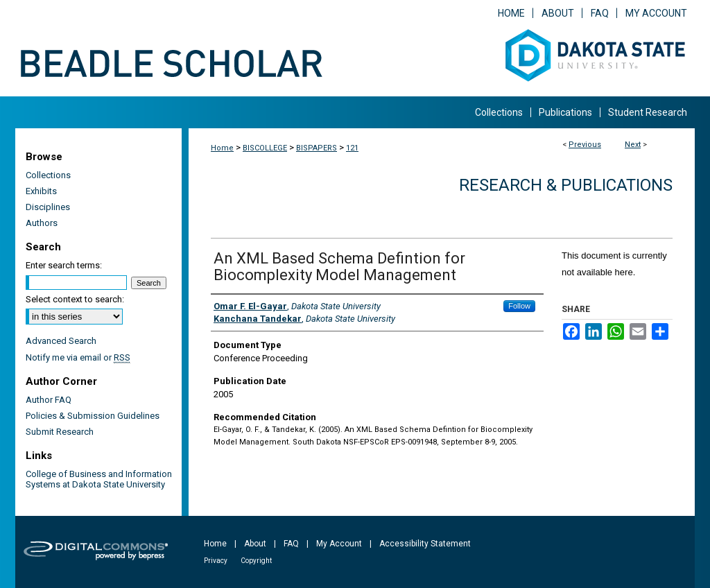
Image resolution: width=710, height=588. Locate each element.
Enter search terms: (64, 265)
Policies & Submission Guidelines (93, 416)
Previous (585, 145)
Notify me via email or (78, 357)
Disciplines (48, 207)
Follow (519, 306)
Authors (42, 223)
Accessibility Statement (425, 544)
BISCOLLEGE (265, 148)
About (255, 544)
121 (352, 148)
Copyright (256, 561)
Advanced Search (61, 341)
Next (633, 145)
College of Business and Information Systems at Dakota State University (99, 479)
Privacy (216, 561)
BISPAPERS (317, 148)
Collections (48, 175)
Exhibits (41, 191)
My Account (339, 544)
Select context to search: (75, 299)
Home (222, 148)
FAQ (291, 544)
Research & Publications (566, 185)
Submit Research (60, 432)
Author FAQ (49, 400)
